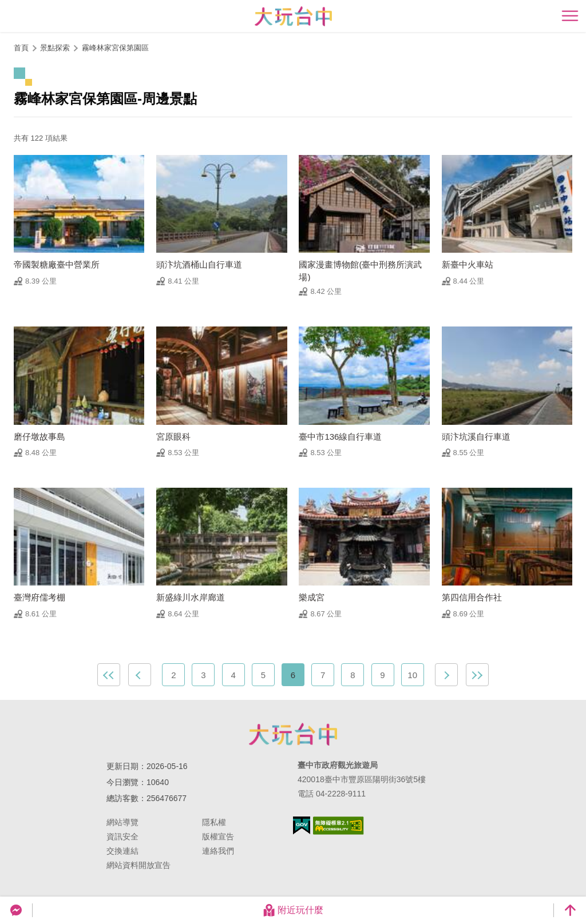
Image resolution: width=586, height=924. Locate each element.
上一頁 (140, 675)
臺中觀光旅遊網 (293, 16)
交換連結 (122, 851)
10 (412, 675)
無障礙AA (338, 826)
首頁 (21, 48)
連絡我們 (218, 851)
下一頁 (446, 675)
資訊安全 (122, 837)
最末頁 (477, 675)
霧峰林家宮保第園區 (115, 48)
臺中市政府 (293, 734)
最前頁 (109, 675)
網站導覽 (122, 822)
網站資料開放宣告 (138, 865)
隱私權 (214, 822)
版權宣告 (218, 837)
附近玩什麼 (293, 910)
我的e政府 (302, 825)
